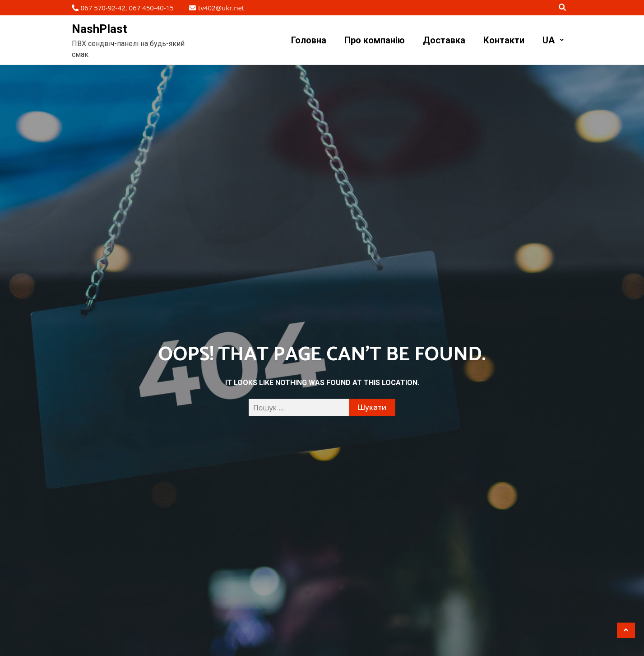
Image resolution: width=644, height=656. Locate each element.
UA (549, 40)
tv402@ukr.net (217, 8)
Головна (309, 40)
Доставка (444, 40)
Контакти (504, 40)
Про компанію (375, 40)
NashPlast (100, 29)
